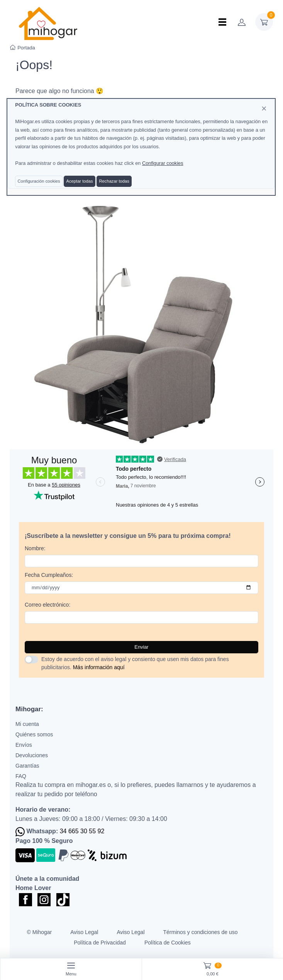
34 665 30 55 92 (82, 831)
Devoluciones (32, 755)
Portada (23, 48)
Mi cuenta (27, 724)
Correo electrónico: (47, 605)
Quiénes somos (34, 734)
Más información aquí (99, 667)
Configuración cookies (39, 181)
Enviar (141, 647)
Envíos (24, 745)
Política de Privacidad (100, 943)
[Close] (264, 109)
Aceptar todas (80, 181)
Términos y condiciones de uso (201, 932)
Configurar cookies (163, 163)
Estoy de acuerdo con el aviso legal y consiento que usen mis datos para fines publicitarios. (135, 663)
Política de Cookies (168, 943)
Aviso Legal (84, 932)
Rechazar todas (114, 181)
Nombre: (35, 548)
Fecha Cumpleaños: (49, 575)
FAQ (21, 776)
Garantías (27, 766)
